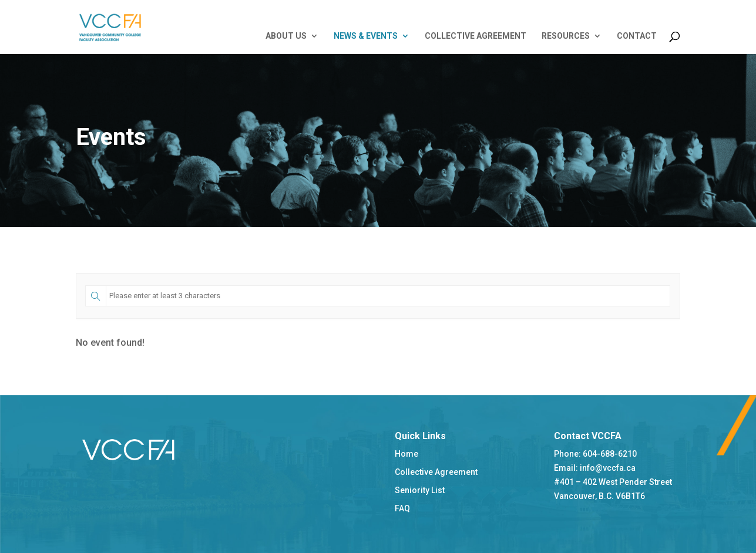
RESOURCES (566, 36)
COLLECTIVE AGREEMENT (476, 36)
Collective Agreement (436, 472)
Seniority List (420, 490)
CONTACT (637, 36)
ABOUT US (286, 36)
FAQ (402, 508)
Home (406, 454)
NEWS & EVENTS (366, 36)
